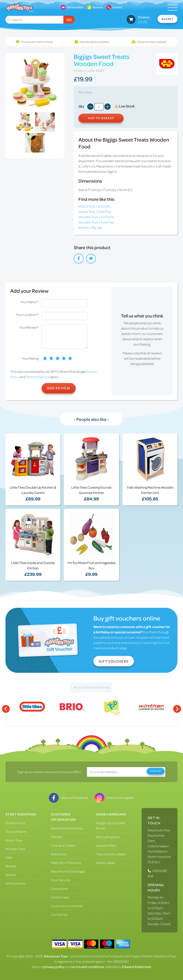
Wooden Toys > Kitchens (96, 217)
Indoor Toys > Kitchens (95, 206)
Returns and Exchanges (68, 871)
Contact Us (59, 914)
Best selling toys (108, 837)
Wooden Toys (15, 849)
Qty (81, 106)
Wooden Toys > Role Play (96, 222)
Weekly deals (106, 863)
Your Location (27, 314)
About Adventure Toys (67, 828)
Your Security (61, 880)
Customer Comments (67, 906)
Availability (59, 854)
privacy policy (54, 967)
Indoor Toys (14, 840)
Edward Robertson (137, 967)
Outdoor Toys (15, 823)
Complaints (59, 889)
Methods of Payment (66, 863)
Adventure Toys (159, 830)
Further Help (60, 897)
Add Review (59, 388)
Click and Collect (63, 845)
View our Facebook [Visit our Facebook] (68, 797)
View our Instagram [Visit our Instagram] (114, 797)
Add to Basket (101, 118)
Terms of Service (38, 377)
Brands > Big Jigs (90, 227)
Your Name (29, 302)
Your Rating (30, 358)
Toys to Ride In (16, 831)
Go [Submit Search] (69, 20)
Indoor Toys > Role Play (95, 211)
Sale (9, 857)
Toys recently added (111, 854)
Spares (11, 875)
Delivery (57, 837)
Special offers (106, 845)
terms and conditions (88, 967)
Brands (11, 866)
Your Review (29, 327)
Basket (168, 19)
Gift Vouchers (114, 661)
